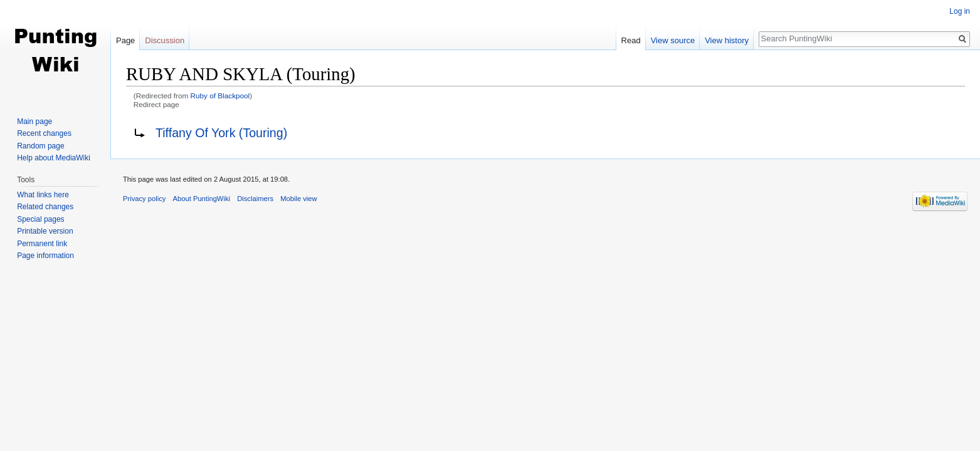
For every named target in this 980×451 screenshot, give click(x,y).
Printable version (45, 231)
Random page (40, 146)
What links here (43, 195)
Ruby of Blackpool (220, 96)
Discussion (165, 40)
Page (125, 40)
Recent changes (44, 133)
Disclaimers (255, 199)
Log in (960, 11)
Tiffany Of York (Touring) (221, 133)
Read (631, 40)
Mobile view (298, 199)
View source (673, 40)
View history (727, 40)
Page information (45, 256)
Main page (34, 122)
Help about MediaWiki (54, 158)
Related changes (45, 207)
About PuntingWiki (202, 199)
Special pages (40, 219)
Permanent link (42, 244)
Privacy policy (144, 199)
